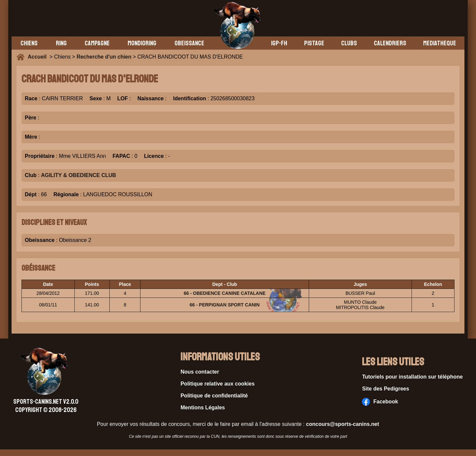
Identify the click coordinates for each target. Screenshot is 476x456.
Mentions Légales (203, 408)
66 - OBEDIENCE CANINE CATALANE (225, 293)
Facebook (380, 402)
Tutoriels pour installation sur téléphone (412, 377)
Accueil (39, 57)
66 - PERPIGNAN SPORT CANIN (225, 305)
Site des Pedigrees (385, 389)
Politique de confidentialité (214, 396)
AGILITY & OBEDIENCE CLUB (79, 175)
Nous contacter (200, 372)
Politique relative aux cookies (218, 384)
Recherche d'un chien (104, 57)
